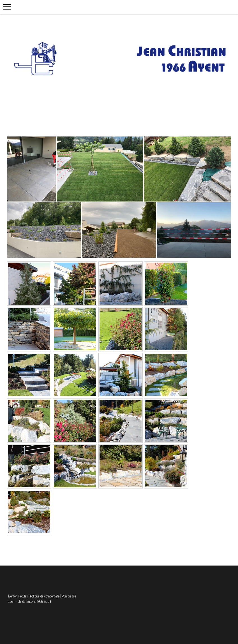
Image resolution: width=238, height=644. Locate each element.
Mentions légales (18, 596)
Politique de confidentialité (45, 596)
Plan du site (69, 596)
